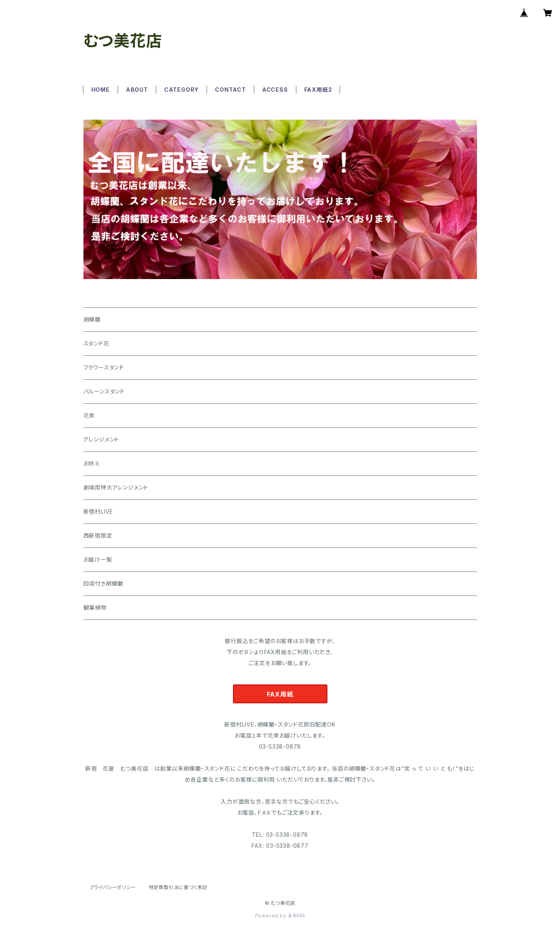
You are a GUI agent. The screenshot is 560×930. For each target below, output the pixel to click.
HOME (101, 90)
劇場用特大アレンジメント (116, 487)
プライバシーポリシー (113, 887)
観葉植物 (95, 607)
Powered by (280, 916)
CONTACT (230, 90)
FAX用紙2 (318, 90)
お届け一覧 (98, 559)
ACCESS (275, 90)
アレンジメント (102, 439)
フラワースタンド (104, 367)
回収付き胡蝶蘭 (103, 583)
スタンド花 (96, 343)
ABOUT (137, 90)
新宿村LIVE (98, 511)
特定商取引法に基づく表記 (178, 887)
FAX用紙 (280, 694)
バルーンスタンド (104, 391)
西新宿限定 (98, 535)
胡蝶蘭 (92, 319)
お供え (92, 463)
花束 (89, 415)
